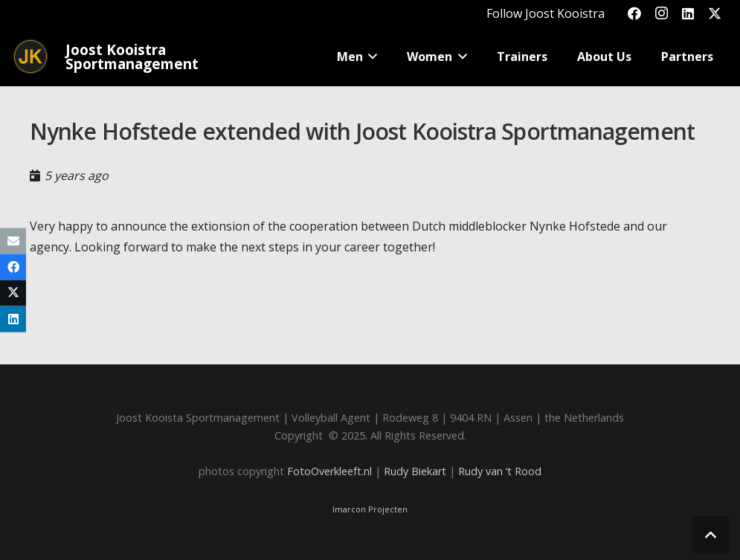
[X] (715, 13)
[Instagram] (661, 13)
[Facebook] (634, 13)
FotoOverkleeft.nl (329, 471)
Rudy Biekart (415, 471)
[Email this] (13, 241)
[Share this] (13, 267)
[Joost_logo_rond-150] (30, 57)
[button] (370, 57)
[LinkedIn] (688, 13)
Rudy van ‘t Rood (500, 471)
